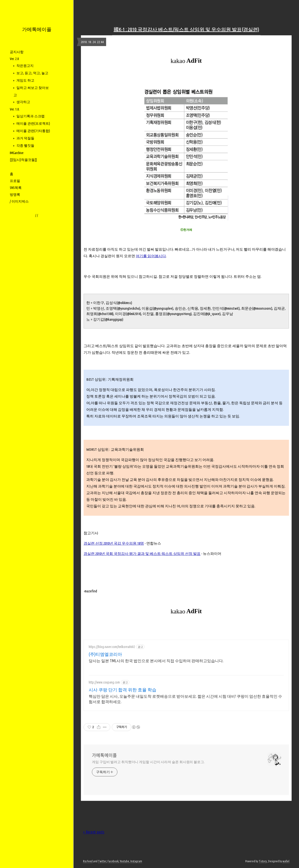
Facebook (113, 861)
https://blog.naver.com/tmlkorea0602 (112, 647)
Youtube (125, 861)
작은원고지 (25, 66)
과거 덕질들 (25, 138)
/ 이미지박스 (19, 201)
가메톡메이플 (37, 29)
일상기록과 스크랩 (30, 116)
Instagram (136, 861)
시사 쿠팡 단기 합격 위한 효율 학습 (123, 690)
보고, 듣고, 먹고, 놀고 (32, 73)
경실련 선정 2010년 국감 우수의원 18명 (114, 543)
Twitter (102, 861)
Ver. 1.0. (15, 109)
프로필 (15, 181)
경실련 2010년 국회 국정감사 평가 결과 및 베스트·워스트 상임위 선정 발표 (142, 554)
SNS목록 (16, 188)
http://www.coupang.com (104, 682)
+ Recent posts (94, 832)
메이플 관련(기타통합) (33, 131)
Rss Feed (88, 861)
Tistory (263, 861)
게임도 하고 (25, 80)
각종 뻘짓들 (25, 146)
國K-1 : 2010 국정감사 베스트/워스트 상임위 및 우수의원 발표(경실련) (186, 29)
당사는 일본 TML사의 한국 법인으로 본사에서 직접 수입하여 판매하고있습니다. (156, 661)
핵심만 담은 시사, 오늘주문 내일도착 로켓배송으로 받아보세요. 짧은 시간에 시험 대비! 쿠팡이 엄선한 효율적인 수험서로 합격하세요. (185, 699)
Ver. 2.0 (14, 59)
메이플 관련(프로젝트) (33, 123)
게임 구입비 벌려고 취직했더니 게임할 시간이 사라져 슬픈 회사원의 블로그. (148, 762)
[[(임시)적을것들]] (23, 160)
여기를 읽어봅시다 (151, 256)
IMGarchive (17, 153)
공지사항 (17, 52)
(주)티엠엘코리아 (105, 654)
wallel (286, 861)
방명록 (15, 195)
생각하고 (23, 102)
